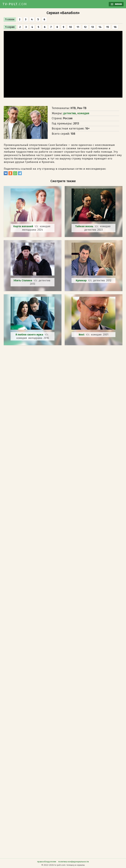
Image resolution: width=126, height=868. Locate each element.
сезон (10, 19)
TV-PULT (15, 4)
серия (10, 27)
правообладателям (47, 862)
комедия (83, 113)
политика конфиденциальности (73, 862)
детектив (70, 113)
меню (116, 4)
